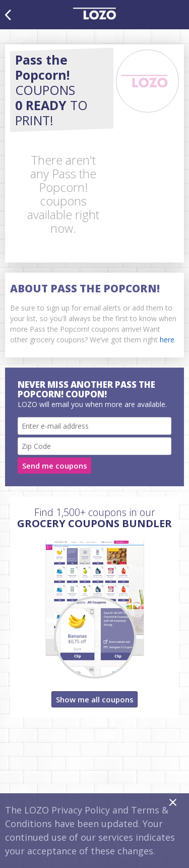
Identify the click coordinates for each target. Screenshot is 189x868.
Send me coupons (55, 466)
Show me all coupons (95, 699)
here (167, 340)
